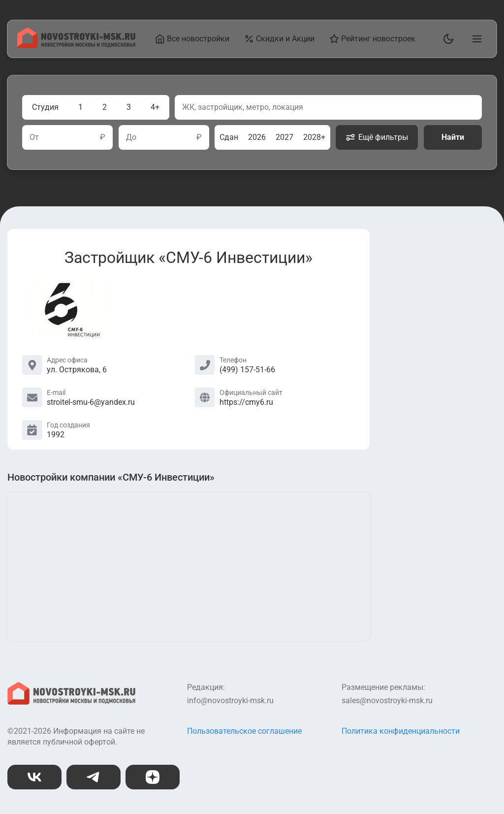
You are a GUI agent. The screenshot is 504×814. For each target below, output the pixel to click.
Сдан (229, 137)
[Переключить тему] (446, 39)
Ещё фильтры (377, 137)
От (34, 137)
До (131, 137)
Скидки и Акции (279, 39)
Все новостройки (192, 39)
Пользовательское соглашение (244, 731)
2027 (284, 137)
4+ (155, 107)
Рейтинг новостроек (372, 39)
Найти (453, 137)
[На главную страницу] (76, 46)
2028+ (314, 137)
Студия (45, 107)
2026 (257, 137)
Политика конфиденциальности (401, 731)
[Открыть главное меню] (475, 39)
